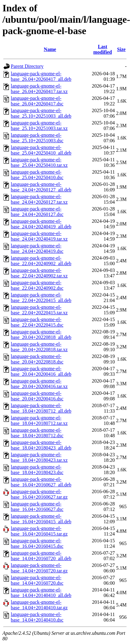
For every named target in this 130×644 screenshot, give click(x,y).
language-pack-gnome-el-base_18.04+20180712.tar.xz (39, 420)
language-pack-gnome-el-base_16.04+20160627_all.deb (41, 482)
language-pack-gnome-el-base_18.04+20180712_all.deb (41, 408)
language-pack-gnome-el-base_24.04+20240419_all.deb (41, 224)
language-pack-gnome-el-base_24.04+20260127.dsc (37, 212)
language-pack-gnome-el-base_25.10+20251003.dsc (37, 138)
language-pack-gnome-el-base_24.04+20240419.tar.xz (39, 236)
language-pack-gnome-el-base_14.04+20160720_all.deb (41, 556)
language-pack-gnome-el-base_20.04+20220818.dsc (37, 359)
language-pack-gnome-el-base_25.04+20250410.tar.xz (39, 162)
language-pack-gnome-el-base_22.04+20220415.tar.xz (39, 310)
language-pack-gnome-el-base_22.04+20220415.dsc (37, 322)
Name (50, 49)
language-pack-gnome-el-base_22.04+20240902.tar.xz (39, 273)
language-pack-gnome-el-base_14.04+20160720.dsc (37, 580)
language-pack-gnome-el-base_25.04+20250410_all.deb (41, 150)
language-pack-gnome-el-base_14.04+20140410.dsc (37, 617)
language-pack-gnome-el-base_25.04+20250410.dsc (37, 175)
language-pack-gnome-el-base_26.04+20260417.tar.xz (39, 89)
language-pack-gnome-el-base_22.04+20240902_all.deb (41, 261)
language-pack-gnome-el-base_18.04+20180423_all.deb (41, 445)
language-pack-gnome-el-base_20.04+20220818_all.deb (41, 334)
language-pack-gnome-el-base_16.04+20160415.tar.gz (39, 531)
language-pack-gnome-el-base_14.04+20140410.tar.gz (39, 605)
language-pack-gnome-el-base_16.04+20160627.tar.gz (39, 494)
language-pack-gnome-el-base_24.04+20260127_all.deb (41, 187)
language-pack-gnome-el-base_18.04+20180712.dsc (37, 433)
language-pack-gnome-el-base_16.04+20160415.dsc (37, 543)
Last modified (103, 49)
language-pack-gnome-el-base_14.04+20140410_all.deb (41, 593)
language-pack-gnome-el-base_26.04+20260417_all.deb (41, 76)
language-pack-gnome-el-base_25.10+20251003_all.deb (41, 113)
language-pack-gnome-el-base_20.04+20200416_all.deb (41, 371)
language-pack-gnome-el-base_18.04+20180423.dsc (37, 470)
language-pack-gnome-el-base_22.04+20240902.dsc (37, 285)
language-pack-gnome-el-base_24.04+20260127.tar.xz (39, 199)
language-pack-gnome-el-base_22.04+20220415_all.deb (41, 298)
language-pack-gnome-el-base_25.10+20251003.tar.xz (39, 126)
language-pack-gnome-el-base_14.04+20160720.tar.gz (39, 568)
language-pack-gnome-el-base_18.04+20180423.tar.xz (39, 457)
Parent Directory (27, 66)
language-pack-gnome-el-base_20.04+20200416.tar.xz (39, 384)
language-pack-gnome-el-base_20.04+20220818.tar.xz (39, 347)
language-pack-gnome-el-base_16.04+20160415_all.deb (41, 519)
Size (121, 49)
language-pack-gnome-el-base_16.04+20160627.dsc (37, 507)
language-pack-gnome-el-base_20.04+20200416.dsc (37, 396)
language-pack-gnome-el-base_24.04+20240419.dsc (37, 248)
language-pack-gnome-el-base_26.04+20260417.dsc (37, 101)
